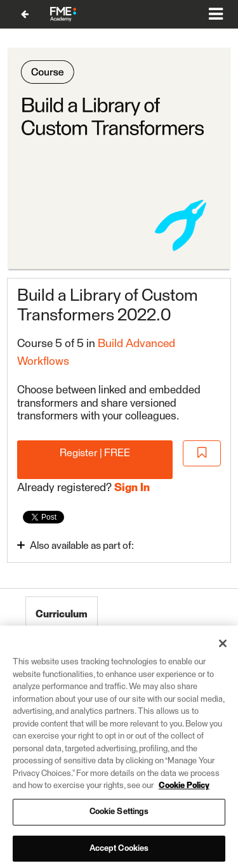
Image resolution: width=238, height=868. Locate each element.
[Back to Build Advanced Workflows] (25, 14)
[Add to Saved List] (202, 453)
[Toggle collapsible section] (93, 545)
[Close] (223, 650)
